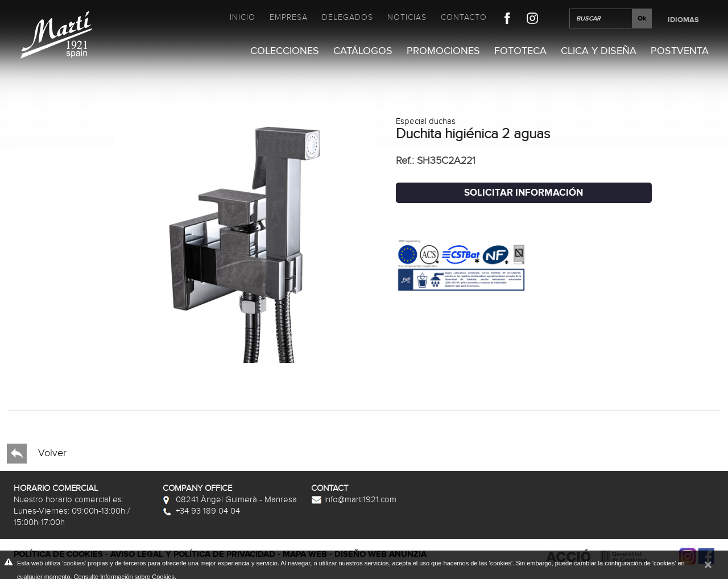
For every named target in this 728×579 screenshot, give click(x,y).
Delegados (348, 17)
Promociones (443, 51)
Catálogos (363, 51)
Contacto (464, 17)
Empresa (289, 17)
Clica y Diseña (599, 51)
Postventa (680, 51)
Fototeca (520, 51)
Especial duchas (426, 121)
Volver (37, 454)
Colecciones (285, 51)
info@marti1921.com (354, 499)
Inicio (243, 17)
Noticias (407, 17)
